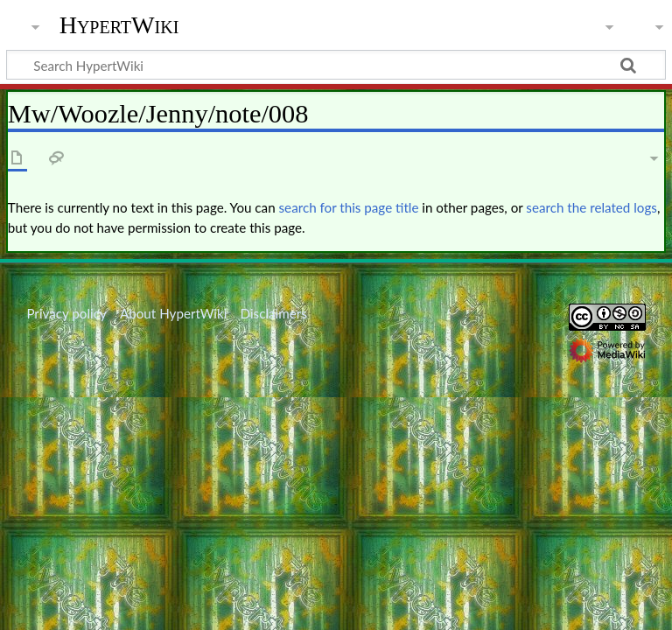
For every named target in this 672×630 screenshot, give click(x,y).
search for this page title (349, 207)
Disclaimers (274, 313)
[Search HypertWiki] (336, 65)
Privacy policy (66, 313)
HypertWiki (119, 25)
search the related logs (591, 207)
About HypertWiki (173, 313)
